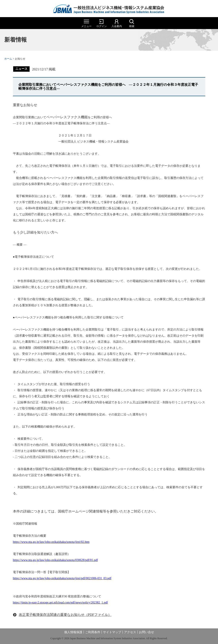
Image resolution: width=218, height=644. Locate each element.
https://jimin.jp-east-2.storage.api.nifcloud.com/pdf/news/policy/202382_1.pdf (60, 603)
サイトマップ (112, 632)
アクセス (130, 632)
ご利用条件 (93, 632)
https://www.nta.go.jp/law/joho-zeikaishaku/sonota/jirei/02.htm (51, 542)
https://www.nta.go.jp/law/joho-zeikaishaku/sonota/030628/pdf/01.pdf (55, 560)
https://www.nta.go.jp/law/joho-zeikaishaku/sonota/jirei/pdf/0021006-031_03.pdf (62, 578)
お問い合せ (146, 632)
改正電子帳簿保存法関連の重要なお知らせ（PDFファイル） (65, 615)
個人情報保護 (73, 632)
